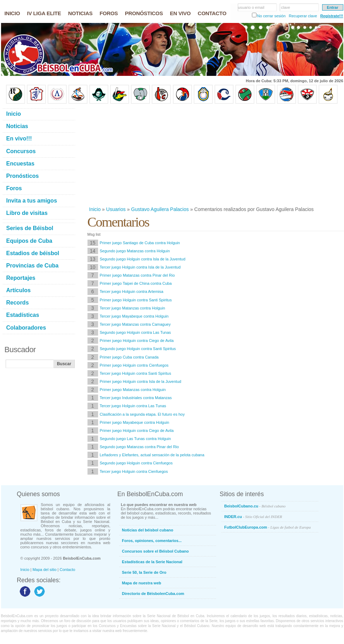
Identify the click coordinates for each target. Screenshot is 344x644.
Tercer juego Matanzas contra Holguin (132, 308)
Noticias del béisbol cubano (148, 530)
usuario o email (251, 7)
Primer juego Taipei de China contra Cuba (136, 283)
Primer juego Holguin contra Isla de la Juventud (141, 381)
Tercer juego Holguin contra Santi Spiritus (135, 373)
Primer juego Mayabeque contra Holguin (135, 422)
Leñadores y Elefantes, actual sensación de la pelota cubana (152, 455)
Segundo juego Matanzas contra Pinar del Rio (139, 447)
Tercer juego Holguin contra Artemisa (132, 291)
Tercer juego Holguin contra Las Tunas (133, 406)
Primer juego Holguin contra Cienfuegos (134, 365)
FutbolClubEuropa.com (268, 527)
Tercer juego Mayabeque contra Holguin (134, 316)
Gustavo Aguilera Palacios (160, 209)
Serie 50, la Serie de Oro (144, 572)
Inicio (95, 209)
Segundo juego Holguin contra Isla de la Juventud (143, 259)
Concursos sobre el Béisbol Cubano (155, 551)
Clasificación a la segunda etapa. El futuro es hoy (142, 414)
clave (286, 7)
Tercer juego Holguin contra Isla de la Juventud (140, 267)
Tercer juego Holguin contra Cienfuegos (134, 471)
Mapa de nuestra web (142, 583)
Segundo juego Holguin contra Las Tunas (135, 332)
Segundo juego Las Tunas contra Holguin (135, 439)
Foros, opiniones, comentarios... (152, 541)
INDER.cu (253, 517)
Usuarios (116, 209)
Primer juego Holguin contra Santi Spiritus (136, 300)
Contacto (67, 570)
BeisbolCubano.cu (255, 506)
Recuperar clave (303, 16)
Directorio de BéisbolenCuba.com (153, 594)
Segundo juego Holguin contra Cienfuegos (136, 463)
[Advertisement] (206, 155)
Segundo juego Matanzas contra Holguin (135, 251)
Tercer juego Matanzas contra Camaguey (135, 324)
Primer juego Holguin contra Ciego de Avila (137, 341)
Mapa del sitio (44, 570)
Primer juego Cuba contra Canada (129, 357)
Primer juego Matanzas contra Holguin (133, 390)
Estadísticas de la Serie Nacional (152, 562)
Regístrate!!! (332, 16)
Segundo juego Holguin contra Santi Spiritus (138, 349)
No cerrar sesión (271, 16)
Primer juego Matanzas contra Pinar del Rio (137, 275)
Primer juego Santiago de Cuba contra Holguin (140, 243)
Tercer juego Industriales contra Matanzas (136, 398)
